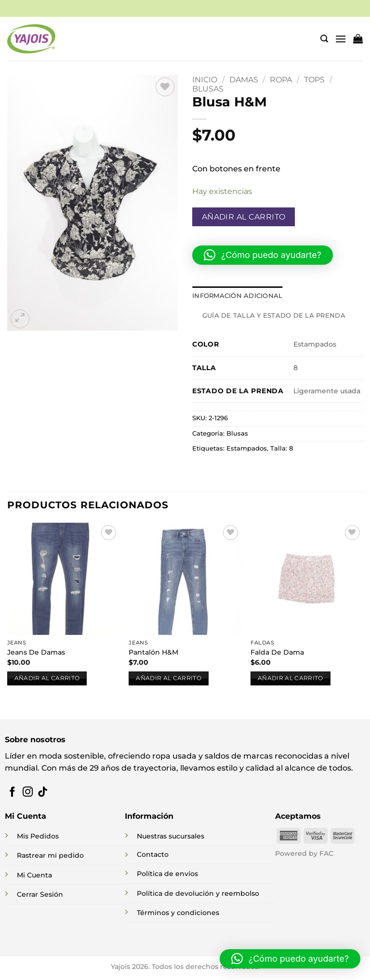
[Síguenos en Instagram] (28, 793)
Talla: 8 (282, 448)
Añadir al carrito (244, 217)
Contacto (153, 854)
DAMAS (244, 80)
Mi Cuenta (34, 875)
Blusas (208, 89)
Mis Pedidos (38, 836)
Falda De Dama (277, 652)
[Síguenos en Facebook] (12, 793)
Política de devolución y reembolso (198, 893)
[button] (324, 39)
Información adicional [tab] (237, 296)
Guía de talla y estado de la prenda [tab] (274, 316)
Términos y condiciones (178, 913)
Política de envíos (167, 874)
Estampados (247, 448)
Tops (314, 80)
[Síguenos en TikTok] (43, 793)
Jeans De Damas (36, 652)
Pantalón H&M (153, 652)
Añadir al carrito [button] (47, 678)
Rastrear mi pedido (50, 855)
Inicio (205, 80)
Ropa (281, 80)
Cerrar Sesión (40, 894)
